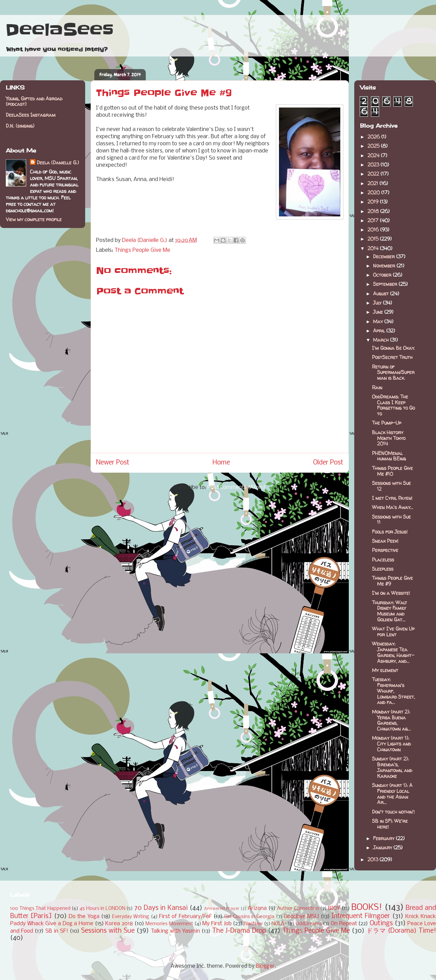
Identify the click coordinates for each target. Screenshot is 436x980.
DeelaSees (59, 30)
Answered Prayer (222, 909)
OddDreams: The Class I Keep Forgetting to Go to (393, 405)
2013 (373, 859)
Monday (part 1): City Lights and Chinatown (391, 744)
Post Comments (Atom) (237, 487)
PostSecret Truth (392, 357)
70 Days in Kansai (161, 908)
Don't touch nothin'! (393, 812)
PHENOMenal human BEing (389, 456)
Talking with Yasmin (175, 931)
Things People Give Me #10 (392, 471)
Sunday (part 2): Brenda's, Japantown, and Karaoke (392, 767)
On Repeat (344, 924)
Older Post (328, 463)
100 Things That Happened (40, 909)
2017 (374, 220)
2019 (374, 202)
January (383, 847)
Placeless (383, 560)
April (380, 331)
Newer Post (113, 463)
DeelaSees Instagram (31, 115)
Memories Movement (169, 924)
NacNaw (253, 924)
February (384, 838)
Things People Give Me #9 (392, 581)
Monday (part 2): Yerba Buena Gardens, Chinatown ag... (391, 720)
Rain (377, 387)
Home (221, 463)
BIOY (334, 908)
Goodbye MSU (301, 917)
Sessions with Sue (108, 931)
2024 (374, 155)
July (378, 303)
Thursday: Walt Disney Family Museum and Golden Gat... (390, 611)
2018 (374, 211)
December (385, 256)
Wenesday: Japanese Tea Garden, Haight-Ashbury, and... (393, 652)
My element (385, 670)
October (383, 275)
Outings (381, 924)
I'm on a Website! (391, 593)
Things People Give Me (142, 250)
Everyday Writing (131, 917)
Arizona (257, 908)
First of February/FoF (185, 917)
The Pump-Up (387, 423)
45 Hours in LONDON (103, 909)
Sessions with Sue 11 (391, 520)
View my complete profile (34, 219)
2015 (374, 239)
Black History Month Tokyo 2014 (389, 438)
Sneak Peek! (385, 541)
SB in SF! (57, 931)
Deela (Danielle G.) (58, 162)
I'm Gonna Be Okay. (393, 348)
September (386, 284)
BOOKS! (367, 908)
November (385, 266)
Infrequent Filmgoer (361, 916)
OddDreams (309, 924)
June (379, 312)
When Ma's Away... (393, 507)
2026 (374, 137)
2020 (374, 192)
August (381, 293)
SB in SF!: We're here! (390, 824)
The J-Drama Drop (239, 931)
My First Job (217, 924)
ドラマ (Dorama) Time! (401, 931)
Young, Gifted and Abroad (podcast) (34, 101)
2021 (373, 183)
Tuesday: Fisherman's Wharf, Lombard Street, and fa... (393, 691)
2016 (374, 230)
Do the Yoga (84, 917)
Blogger (265, 966)
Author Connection (298, 909)
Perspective (385, 550)
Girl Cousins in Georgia (249, 917)
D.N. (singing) (20, 126)
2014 (374, 248)
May (379, 321)
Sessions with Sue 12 (391, 486)
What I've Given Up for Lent (393, 632)
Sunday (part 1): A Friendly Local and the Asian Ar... (392, 794)
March (381, 340)
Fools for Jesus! (390, 532)
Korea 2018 (119, 924)
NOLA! (279, 924)
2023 (374, 165)
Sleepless (383, 569)
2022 (374, 174)
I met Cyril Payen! (392, 498)
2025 (374, 146)
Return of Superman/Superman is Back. (393, 372)
